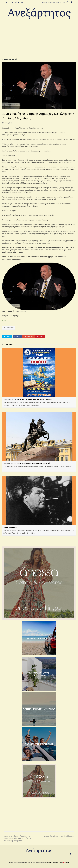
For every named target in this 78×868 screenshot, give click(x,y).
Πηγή (4, 320)
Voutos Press (9, 328)
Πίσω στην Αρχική (10, 59)
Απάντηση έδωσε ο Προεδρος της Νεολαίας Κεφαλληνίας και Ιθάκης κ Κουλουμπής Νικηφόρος (18, 838)
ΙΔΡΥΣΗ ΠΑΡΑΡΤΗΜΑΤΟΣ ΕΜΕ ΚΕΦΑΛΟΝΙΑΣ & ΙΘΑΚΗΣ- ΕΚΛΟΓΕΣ (28, 399)
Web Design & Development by (56, 862)
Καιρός (66, 2)
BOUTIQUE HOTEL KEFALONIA (39, 674)
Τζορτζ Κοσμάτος (10, 527)
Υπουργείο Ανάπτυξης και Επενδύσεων (59, 836)
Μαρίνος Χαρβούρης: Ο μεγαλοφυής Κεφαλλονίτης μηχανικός (27, 463)
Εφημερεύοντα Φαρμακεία (51, 2)
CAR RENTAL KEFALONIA (39, 638)
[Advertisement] (39, 40)
